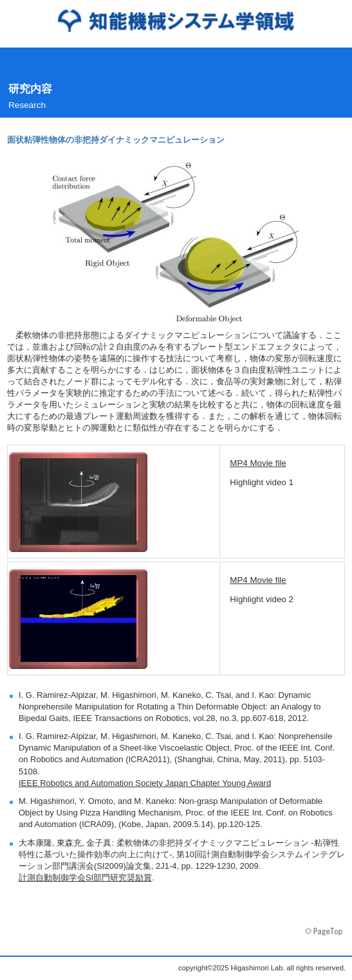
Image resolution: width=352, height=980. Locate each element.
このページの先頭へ (325, 932)
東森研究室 (176, 21)
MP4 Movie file (258, 463)
